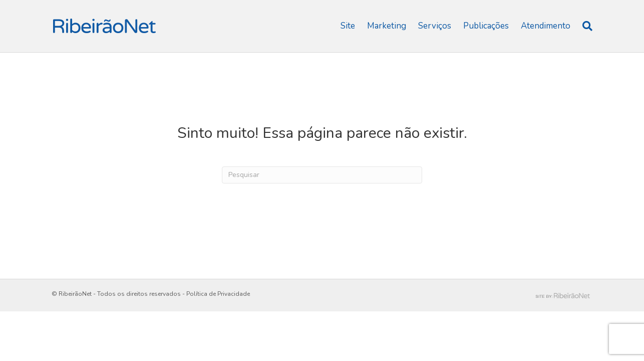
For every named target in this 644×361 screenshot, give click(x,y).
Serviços (435, 26)
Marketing (387, 26)
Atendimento (546, 26)
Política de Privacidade (218, 294)
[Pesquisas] (584, 26)
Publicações (486, 26)
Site (348, 26)
